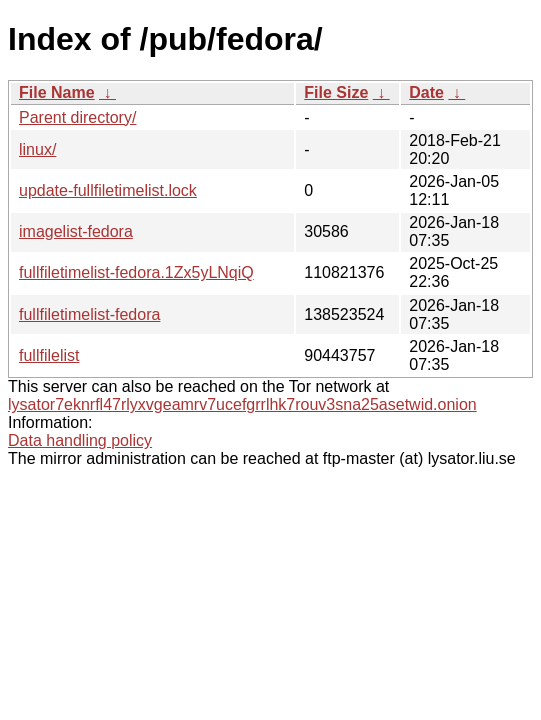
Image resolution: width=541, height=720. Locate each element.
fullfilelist (49, 355)
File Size (336, 92)
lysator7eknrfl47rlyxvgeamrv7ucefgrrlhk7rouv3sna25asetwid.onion (242, 404)
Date (426, 92)
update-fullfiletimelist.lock (108, 190)
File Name (57, 92)
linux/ (37, 149)
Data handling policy (80, 440)
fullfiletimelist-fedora (89, 314)
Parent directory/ (77, 117)
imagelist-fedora (76, 231)
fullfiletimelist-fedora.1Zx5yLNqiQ (136, 272)
